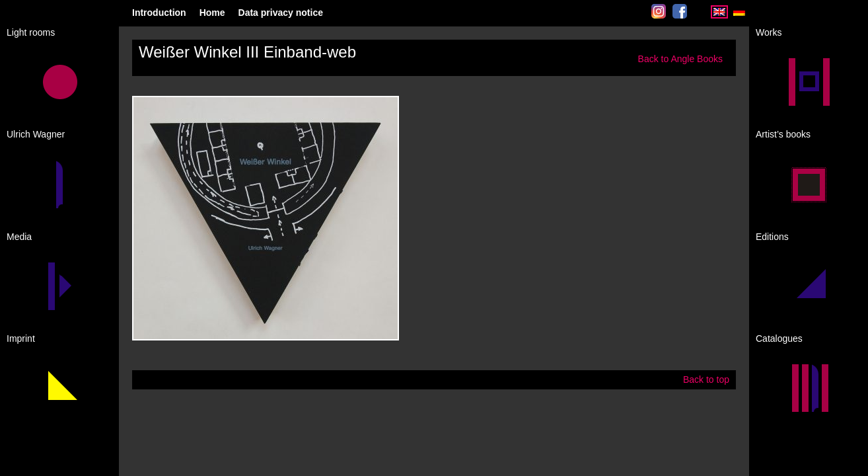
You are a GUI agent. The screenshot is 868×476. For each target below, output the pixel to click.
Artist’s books (783, 134)
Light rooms (31, 32)
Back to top (706, 379)
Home (212, 13)
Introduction (159, 13)
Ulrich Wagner (36, 134)
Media (19, 237)
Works (769, 32)
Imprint (21, 338)
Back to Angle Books (680, 59)
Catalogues (779, 338)
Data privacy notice (281, 13)
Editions (772, 237)
